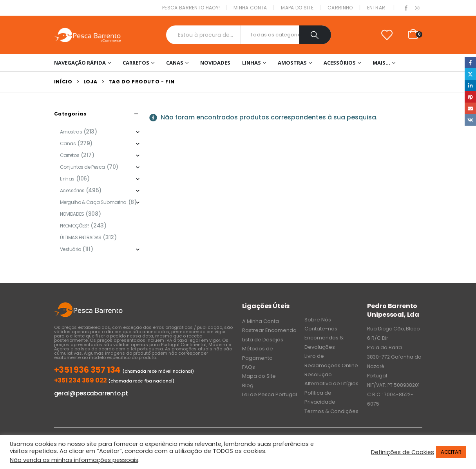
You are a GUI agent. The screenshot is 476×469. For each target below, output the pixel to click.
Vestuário (71, 249)
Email (470, 108)
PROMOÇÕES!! (75, 226)
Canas (175, 63)
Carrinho (340, 8)
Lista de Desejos (263, 340)
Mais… (381, 63)
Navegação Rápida (80, 63)
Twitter (470, 74)
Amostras (292, 63)
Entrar (376, 8)
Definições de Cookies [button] (403, 452)
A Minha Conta (261, 321)
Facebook (470, 62)
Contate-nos (321, 329)
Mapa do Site (297, 8)
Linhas (252, 63)
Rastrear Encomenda (269, 330)
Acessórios (340, 63)
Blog (248, 385)
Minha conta (250, 8)
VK (470, 120)
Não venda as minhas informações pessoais (74, 460)
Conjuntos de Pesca (82, 167)
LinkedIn (470, 86)
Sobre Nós (318, 320)
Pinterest (470, 97)
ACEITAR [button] (451, 452)
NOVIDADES (215, 63)
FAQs (249, 367)
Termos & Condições (331, 411)
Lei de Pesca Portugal (270, 394)
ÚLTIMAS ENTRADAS (81, 237)
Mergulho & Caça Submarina (93, 202)
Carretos (136, 63)
